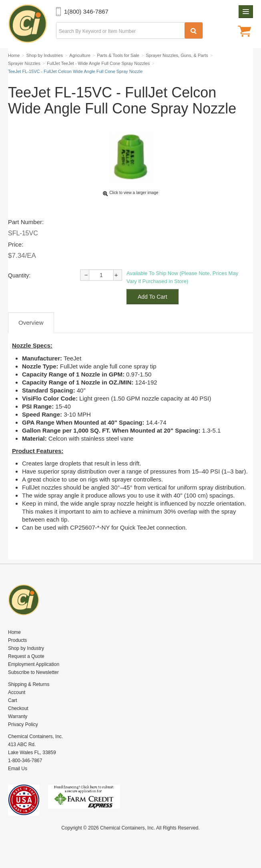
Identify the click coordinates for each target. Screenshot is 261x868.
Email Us (18, 769)
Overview (31, 323)
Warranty (18, 716)
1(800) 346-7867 (86, 11)
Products (17, 640)
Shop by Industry (26, 648)
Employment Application (34, 664)
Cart (13, 700)
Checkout (18, 708)
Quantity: (19, 275)
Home (14, 632)
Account (17, 692)
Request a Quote (26, 656)
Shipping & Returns (29, 684)
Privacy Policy (23, 724)
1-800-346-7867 (25, 761)
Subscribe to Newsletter (33, 672)
